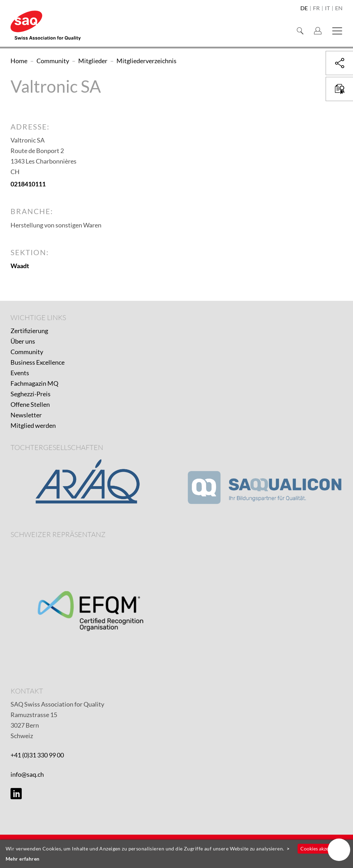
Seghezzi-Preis (31, 394)
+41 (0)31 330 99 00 (37, 755)
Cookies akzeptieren (322, 849)
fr (316, 8)
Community (27, 352)
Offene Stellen (30, 404)
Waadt (20, 266)
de (304, 8)
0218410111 (28, 184)
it (327, 8)
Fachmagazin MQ (34, 383)
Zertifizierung (29, 331)
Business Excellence (38, 362)
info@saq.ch (27, 774)
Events (20, 373)
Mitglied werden (33, 425)
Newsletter (26, 415)
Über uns (23, 341)
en (339, 8)
